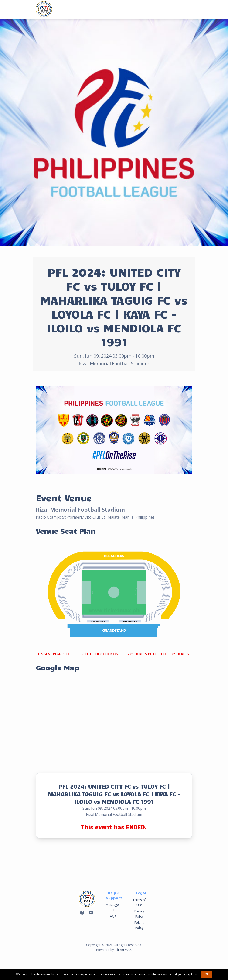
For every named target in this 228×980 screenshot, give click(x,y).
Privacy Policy (139, 914)
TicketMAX (123, 950)
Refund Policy (139, 925)
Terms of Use (139, 902)
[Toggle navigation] (186, 9)
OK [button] (207, 974)
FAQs (112, 916)
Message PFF (112, 907)
